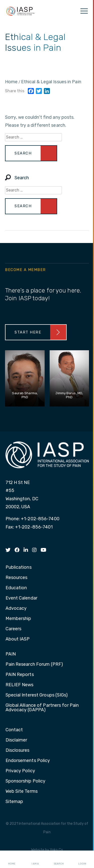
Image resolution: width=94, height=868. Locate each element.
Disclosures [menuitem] (18, 750)
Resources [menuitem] (17, 578)
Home (12, 859)
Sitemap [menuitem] (14, 802)
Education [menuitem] (16, 588)
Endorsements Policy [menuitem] (28, 761)
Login (82, 859)
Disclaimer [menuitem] (16, 740)
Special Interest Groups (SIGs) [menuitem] (37, 695)
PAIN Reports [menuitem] (20, 675)
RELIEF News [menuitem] (20, 685)
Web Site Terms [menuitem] (22, 791)
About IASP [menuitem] (18, 639)
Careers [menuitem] (14, 629)
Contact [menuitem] (14, 730)
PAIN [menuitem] (11, 654)
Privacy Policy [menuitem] (20, 771)
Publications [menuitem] (19, 567)
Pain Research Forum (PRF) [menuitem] (34, 664)
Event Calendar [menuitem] (21, 598)
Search (59, 859)
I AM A (35, 859)
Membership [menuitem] (18, 619)
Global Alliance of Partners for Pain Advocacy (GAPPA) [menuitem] (42, 708)
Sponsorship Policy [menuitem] (26, 781)
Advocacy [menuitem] (16, 608)
